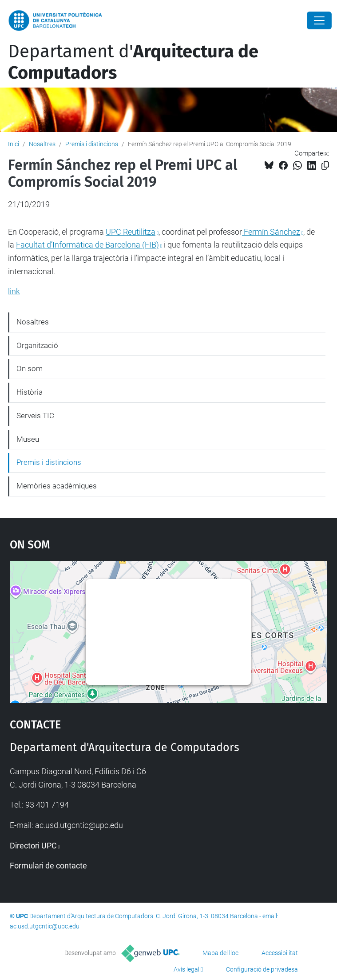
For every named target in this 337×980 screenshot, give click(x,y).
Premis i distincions (92, 144)
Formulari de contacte (48, 866)
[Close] (319, 20)
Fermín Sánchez (271, 232)
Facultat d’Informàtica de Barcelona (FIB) (87, 245)
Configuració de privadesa (262, 969)
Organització (37, 345)
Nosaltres (42, 144)
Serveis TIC (35, 416)
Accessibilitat (280, 953)
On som (30, 368)
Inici (14, 144)
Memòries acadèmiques (57, 486)
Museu (28, 439)
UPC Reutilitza (131, 232)
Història (30, 392)
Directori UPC (33, 846)
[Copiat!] (325, 166)
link (14, 291)
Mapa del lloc (220, 953)
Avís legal (186, 969)
